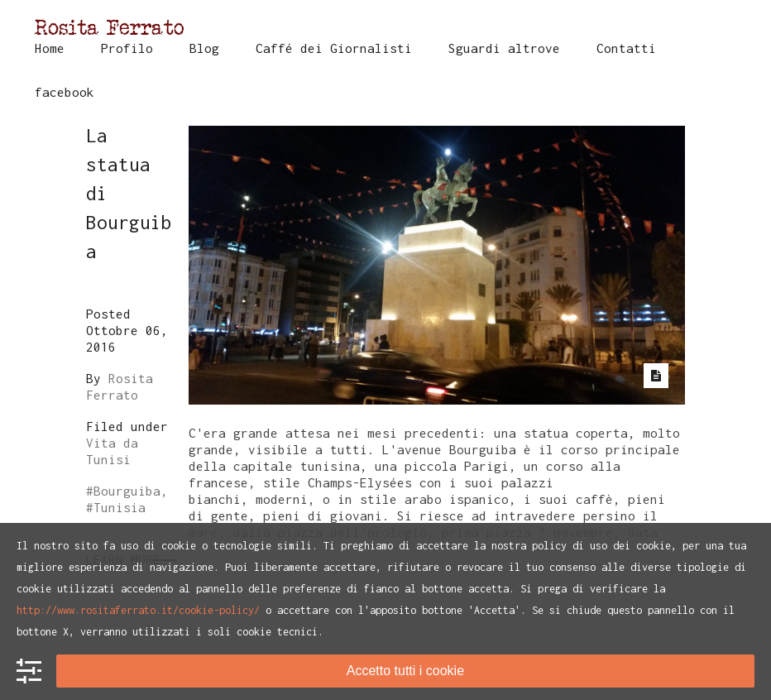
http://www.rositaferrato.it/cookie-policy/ (138, 610)
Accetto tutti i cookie (405, 671)
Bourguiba (127, 491)
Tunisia (120, 507)
